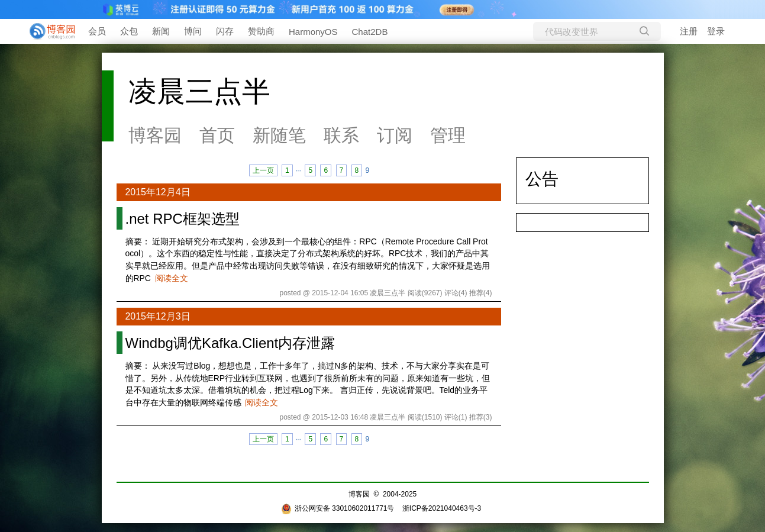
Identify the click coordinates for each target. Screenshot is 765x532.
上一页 (263, 170)
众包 (129, 31)
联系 (341, 135)
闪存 (225, 31)
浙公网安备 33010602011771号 (338, 508)
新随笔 (279, 135)
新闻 (161, 31)
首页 (217, 135)
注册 (689, 31)
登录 (716, 31)
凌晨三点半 (199, 91)
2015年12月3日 (158, 316)
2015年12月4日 (158, 192)
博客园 (155, 135)
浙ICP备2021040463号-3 (442, 508)
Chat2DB (370, 32)
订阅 (395, 135)
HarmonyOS (313, 32)
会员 (97, 31)
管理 (448, 135)
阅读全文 (172, 278)
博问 (193, 31)
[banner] (47, 31)
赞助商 (261, 31)
